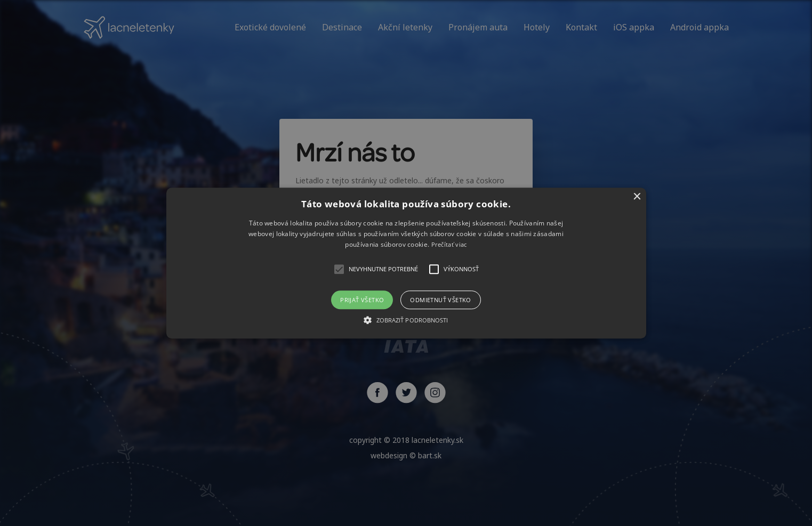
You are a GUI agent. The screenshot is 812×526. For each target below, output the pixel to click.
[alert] (406, 263)
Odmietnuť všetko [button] (440, 300)
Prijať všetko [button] (362, 300)
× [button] (637, 197)
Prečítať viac (449, 245)
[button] (406, 263)
